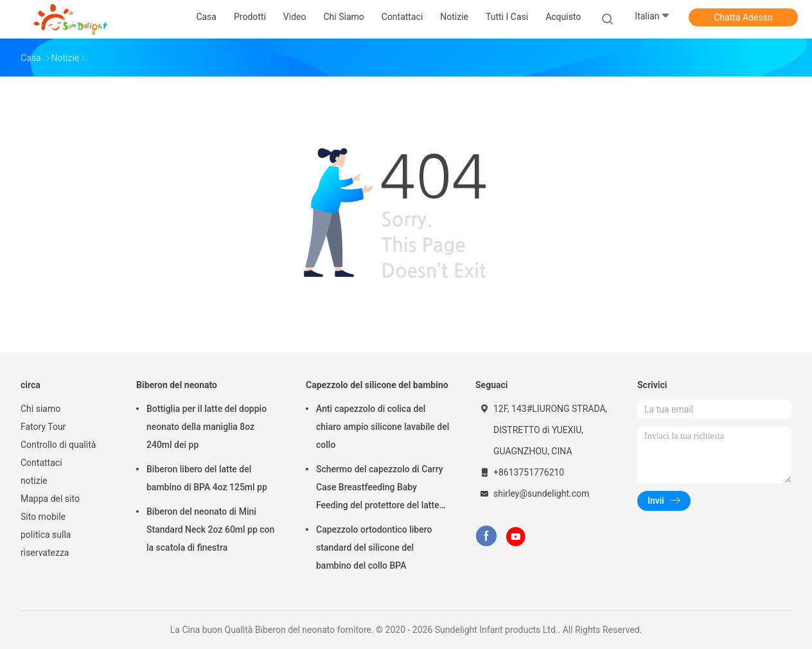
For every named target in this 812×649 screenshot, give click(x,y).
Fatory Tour (43, 427)
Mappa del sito (50, 499)
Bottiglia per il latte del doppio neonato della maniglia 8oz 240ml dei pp (207, 427)
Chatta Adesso (743, 17)
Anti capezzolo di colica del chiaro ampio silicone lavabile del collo (383, 427)
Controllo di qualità (58, 445)
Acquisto (563, 17)
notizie (34, 481)
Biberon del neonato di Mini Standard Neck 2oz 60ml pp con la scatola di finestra (210, 529)
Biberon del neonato (177, 385)
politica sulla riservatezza (46, 544)
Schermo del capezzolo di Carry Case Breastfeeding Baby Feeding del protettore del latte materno (380, 489)
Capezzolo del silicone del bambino (377, 385)
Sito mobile (43, 517)
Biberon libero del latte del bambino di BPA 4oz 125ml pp (207, 478)
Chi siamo (40, 409)
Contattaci (41, 463)
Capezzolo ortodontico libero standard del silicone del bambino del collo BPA (374, 547)
